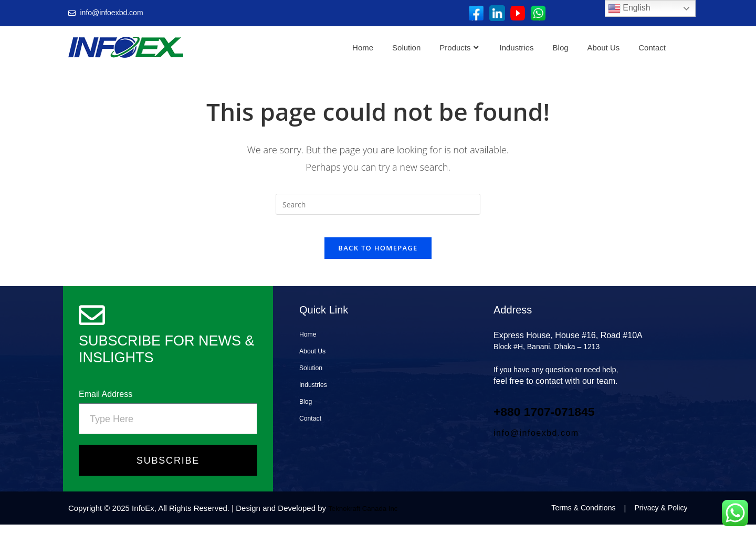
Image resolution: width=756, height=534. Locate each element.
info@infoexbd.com (536, 442)
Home (363, 48)
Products (459, 48)
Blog (561, 48)
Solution (406, 48)
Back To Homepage (378, 257)
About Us (604, 48)
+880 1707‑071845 (560, 420)
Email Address (106, 403)
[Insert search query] (378, 204)
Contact (652, 48)
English (629, 8)
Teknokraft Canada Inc (367, 517)
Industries (517, 48)
